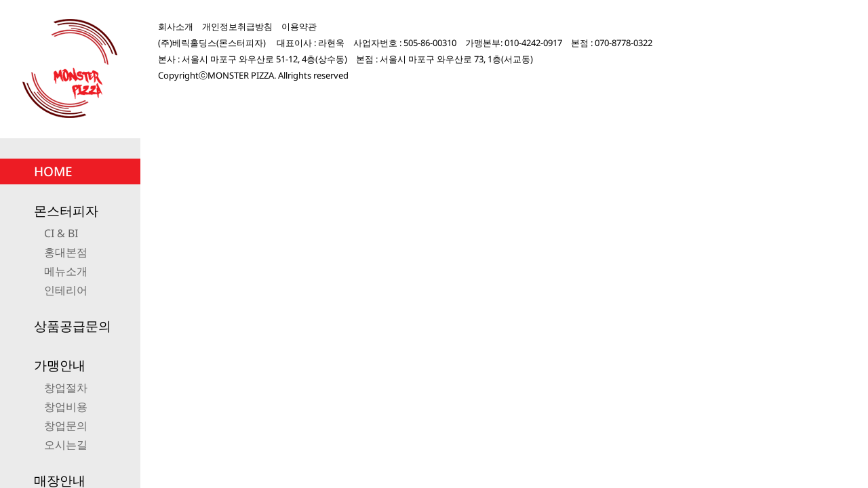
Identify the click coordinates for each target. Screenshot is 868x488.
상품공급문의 (73, 326)
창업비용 (66, 407)
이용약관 (299, 26)
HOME (53, 171)
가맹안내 (60, 365)
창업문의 (66, 426)
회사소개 (176, 26)
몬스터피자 (66, 211)
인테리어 (66, 290)
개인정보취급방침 (237, 26)
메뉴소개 (66, 271)
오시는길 (66, 445)
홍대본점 (66, 252)
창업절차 (66, 388)
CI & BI (61, 233)
